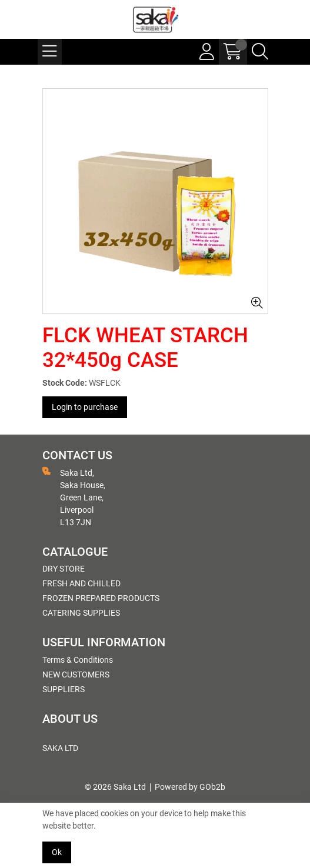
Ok (57, 852)
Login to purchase (85, 407)
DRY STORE (64, 569)
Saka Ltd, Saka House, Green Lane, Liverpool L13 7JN (74, 497)
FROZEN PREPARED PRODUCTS (101, 598)
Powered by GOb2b (190, 787)
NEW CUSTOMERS (76, 675)
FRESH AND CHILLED (81, 583)
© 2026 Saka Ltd (115, 787)
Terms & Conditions (78, 660)
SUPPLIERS (64, 689)
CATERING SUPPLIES (81, 613)
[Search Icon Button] (260, 52)
